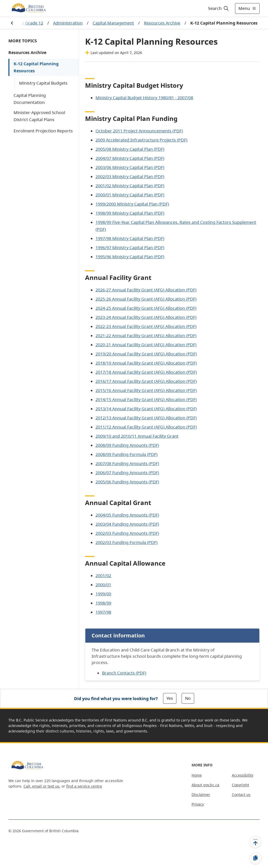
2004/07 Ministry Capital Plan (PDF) (130, 158)
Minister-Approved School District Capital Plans (39, 116)
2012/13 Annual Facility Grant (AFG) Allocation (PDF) (146, 418)
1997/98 (103, 612)
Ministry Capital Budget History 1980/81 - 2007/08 (144, 98)
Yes (170, 698)
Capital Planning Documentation (30, 99)
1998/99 (103, 603)
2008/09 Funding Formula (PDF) (127, 454)
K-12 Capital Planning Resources (36, 67)
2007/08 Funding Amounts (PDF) (127, 464)
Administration (68, 23)
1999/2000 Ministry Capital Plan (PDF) (132, 204)
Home (197, 775)
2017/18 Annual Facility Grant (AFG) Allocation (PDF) (146, 372)
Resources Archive (162, 23)
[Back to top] (255, 842)
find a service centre (84, 786)
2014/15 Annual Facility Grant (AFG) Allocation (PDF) (146, 400)
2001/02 (103, 576)
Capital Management (113, 23)
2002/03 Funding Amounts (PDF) (127, 533)
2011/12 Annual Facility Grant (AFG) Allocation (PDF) (146, 427)
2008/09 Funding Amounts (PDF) (127, 445)
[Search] (219, 8)
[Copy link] (255, 858)
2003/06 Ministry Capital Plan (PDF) (130, 167)
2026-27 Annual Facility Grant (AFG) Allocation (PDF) (146, 290)
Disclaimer (201, 794)
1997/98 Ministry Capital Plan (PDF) (130, 238)
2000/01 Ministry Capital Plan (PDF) (130, 195)
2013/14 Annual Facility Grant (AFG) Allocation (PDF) (146, 409)
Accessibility (243, 775)
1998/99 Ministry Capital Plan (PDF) (130, 213)
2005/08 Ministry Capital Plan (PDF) (130, 149)
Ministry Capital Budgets (43, 83)
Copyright (241, 785)
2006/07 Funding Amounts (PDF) (127, 473)
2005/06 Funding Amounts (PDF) (127, 482)
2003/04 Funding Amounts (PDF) (127, 524)
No (188, 698)
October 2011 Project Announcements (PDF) (139, 131)
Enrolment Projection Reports (43, 131)
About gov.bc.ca (205, 785)
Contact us (241, 794)
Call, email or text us (41, 786)
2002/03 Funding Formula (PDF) (127, 542)
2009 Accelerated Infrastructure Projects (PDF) (141, 140)
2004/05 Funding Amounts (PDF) (127, 515)
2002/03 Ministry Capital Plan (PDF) (130, 177)
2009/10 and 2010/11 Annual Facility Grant (137, 436)
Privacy (198, 804)
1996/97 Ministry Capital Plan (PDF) (130, 248)
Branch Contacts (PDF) (124, 673)
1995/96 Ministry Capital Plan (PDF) (130, 257)
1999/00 (103, 594)
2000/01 (103, 585)
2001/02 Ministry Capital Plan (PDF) (130, 186)
